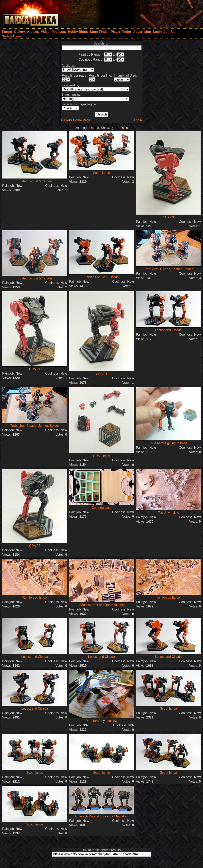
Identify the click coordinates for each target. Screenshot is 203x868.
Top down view (168, 513)
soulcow (112, 721)
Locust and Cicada (168, 330)
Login (138, 120)
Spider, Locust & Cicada (35, 181)
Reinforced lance (35, 598)
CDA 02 (35, 546)
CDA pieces (101, 456)
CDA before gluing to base (168, 443)
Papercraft (93, 721)
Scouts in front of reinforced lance (101, 605)
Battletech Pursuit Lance (91, 816)
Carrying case (102, 508)
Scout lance (101, 173)
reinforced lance (168, 598)
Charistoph (122, 816)
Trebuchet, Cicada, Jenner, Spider (168, 269)
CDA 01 (35, 369)
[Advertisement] (149, 13)
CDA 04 (101, 374)
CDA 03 (168, 217)
